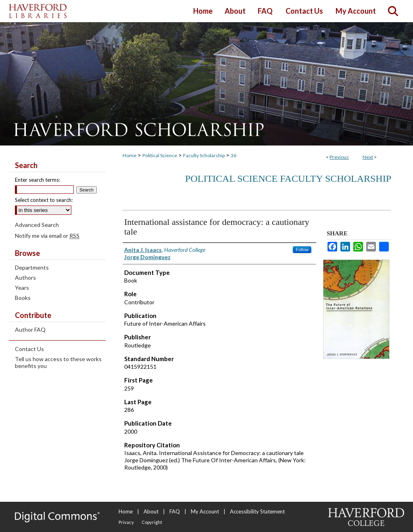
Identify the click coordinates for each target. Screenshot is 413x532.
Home (129, 155)
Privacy (126, 522)
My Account (205, 511)
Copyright (152, 522)
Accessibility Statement (257, 511)
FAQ (175, 511)
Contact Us (29, 349)
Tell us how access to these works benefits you (58, 362)
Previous (339, 157)
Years (22, 288)
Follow (302, 249)
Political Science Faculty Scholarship (288, 179)
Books (23, 298)
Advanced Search (37, 225)
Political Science (160, 155)
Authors (25, 277)
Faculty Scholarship (204, 155)
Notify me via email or (47, 236)
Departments (32, 267)
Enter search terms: (38, 180)
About (151, 511)
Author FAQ (30, 329)
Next (368, 157)
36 (234, 155)
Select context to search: (44, 200)
